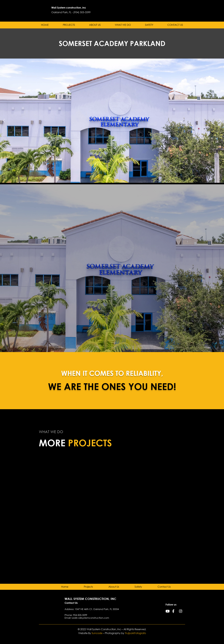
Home (45, 25)
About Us (95, 25)
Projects (69, 25)
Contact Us (175, 25)
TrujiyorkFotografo (135, 633)
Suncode (97, 633)
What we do (123, 25)
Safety (149, 25)
